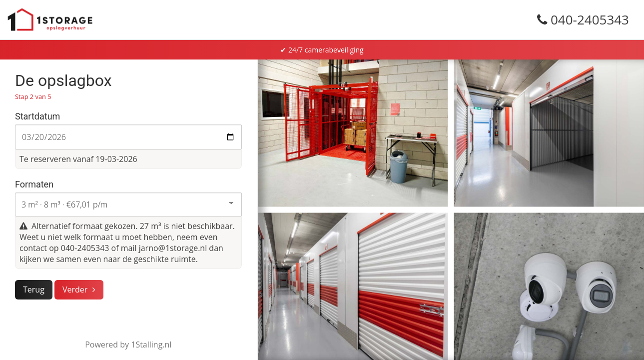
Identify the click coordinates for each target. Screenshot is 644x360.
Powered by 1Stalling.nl (128, 344)
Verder (75, 289)
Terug (34, 289)
